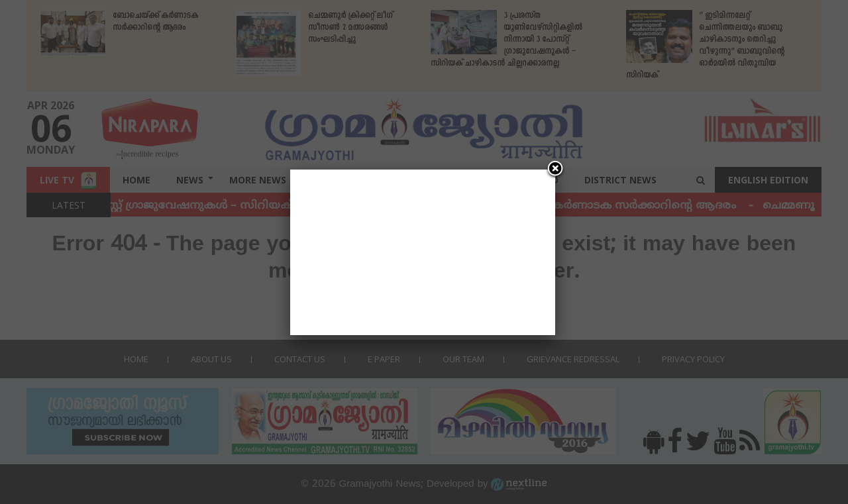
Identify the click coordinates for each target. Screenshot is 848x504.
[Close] (555, 170)
